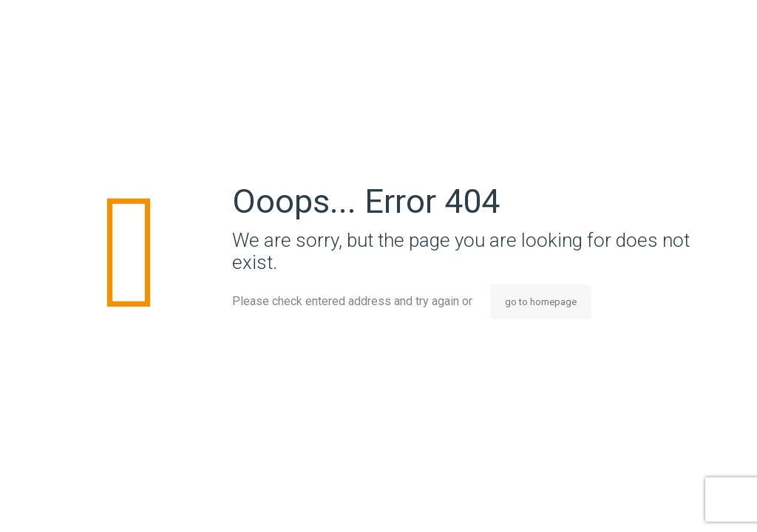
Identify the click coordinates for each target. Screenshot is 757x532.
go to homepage (541, 302)
